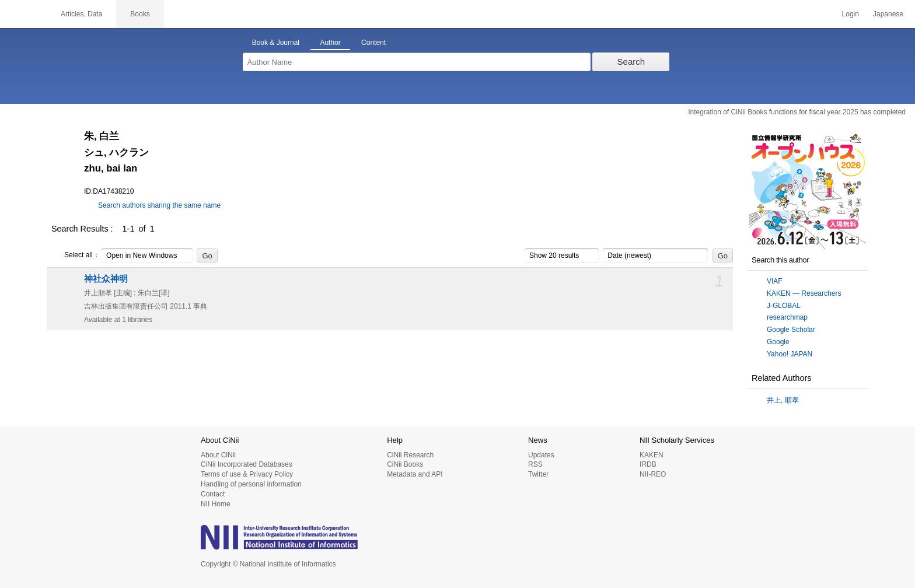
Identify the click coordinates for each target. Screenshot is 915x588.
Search (631, 62)
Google (778, 342)
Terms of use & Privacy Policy (247, 474)
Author (330, 43)
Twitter (538, 474)
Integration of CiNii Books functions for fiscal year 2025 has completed (797, 112)
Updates (541, 455)
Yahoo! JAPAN (790, 354)
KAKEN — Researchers (804, 293)
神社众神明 (106, 279)
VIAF (775, 281)
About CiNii (218, 455)
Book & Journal (276, 43)
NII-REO (653, 474)
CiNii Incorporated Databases (247, 464)
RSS (535, 464)
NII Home (216, 504)
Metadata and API (415, 474)
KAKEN (652, 455)
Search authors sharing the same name (159, 205)
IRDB (648, 464)
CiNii (23, 14)
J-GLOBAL (784, 306)
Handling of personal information (251, 484)
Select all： (76, 256)
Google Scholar (791, 330)
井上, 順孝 (783, 400)
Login (851, 14)
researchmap (787, 317)
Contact (213, 494)
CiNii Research (410, 455)
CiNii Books (405, 464)
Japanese (888, 14)
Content (373, 43)
